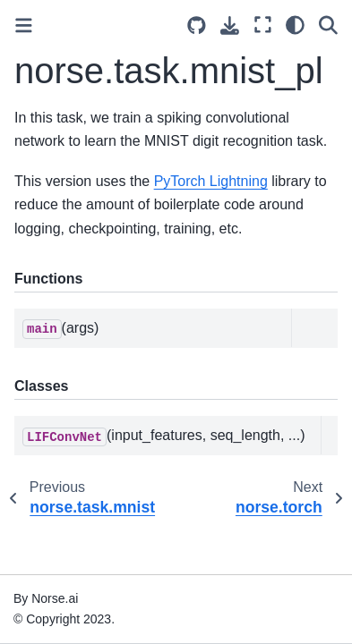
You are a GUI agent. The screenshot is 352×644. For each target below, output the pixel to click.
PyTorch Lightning (211, 181)
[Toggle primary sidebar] (24, 25)
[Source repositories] (197, 25)
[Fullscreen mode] (263, 25)
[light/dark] (295, 25)
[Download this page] (230, 25)
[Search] (328, 25)
